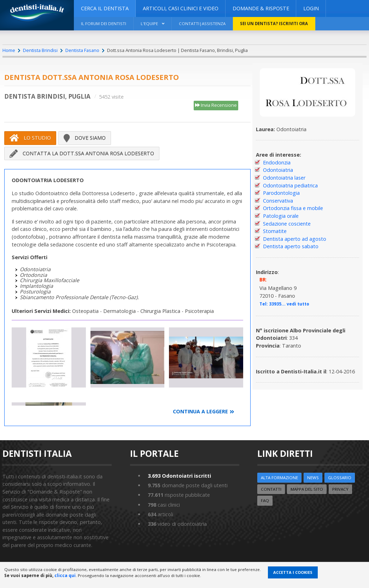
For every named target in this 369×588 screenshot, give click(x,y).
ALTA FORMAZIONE (279, 478)
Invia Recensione (216, 105)
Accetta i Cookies (293, 572)
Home (9, 50)
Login (311, 8)
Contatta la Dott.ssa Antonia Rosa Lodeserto (82, 153)
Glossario (340, 478)
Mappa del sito (307, 489)
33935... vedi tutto (289, 304)
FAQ (265, 500)
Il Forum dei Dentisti (104, 24)
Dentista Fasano (82, 50)
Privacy (340, 489)
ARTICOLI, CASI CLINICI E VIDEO (181, 8)
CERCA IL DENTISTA (105, 8)
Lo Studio (30, 138)
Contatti (271, 489)
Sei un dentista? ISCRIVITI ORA (274, 24)
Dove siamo (85, 138)
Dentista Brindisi (40, 50)
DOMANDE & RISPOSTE (261, 8)
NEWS (313, 478)
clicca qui (65, 575)
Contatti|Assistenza (202, 24)
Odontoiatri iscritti (179, 476)
